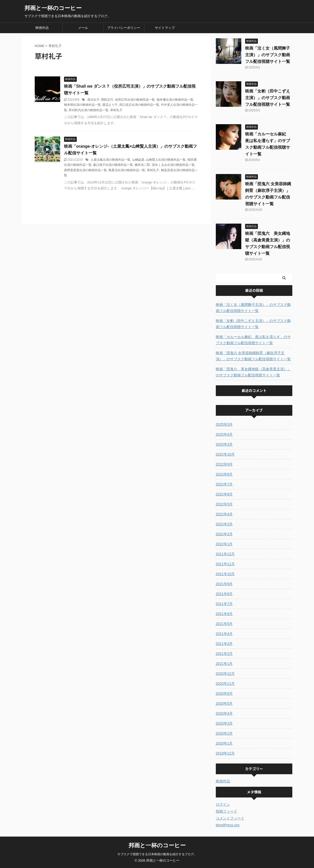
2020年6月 (224, 693)
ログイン (223, 804)
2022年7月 (224, 484)
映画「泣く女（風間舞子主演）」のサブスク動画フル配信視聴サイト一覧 (268, 55)
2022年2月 (224, 534)
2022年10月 (225, 454)
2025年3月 (224, 444)
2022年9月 (224, 464)
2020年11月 (225, 684)
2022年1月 (224, 544)
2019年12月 (225, 753)
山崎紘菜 (138, 160)
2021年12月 (225, 554)
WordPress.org (228, 825)
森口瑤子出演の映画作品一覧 (113, 165)
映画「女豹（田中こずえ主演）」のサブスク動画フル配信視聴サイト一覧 (268, 98)
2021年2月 (224, 654)
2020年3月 (224, 723)
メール (83, 28)
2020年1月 (224, 743)
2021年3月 (224, 644)
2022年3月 (224, 524)
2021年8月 (224, 594)
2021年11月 (225, 564)
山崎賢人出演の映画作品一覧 (166, 160)
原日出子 (93, 100)
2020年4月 (224, 713)
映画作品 (42, 28)
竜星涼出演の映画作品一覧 (127, 170)
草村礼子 (116, 110)
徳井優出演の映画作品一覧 (175, 100)
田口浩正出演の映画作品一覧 (139, 105)
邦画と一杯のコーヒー (53, 8)
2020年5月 (224, 703)
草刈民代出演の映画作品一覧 (89, 110)
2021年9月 (224, 584)
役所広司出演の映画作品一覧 (135, 100)
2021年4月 (224, 634)
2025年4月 (224, 434)
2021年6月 (224, 614)
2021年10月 (225, 574)
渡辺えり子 (110, 105)
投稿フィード (227, 811)
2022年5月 (224, 504)
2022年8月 (224, 474)
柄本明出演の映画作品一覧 (82, 105)
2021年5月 (224, 624)
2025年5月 (224, 424)
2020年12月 (225, 674)
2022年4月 (224, 514)
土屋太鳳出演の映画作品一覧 (110, 160)
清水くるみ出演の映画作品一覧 (173, 165)
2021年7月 (224, 604)
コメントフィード (230, 818)
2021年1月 (224, 664)
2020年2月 (224, 733)
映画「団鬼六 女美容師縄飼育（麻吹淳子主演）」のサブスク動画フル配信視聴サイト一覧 (253, 356)
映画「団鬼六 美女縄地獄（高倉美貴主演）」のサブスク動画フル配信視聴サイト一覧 (253, 372)
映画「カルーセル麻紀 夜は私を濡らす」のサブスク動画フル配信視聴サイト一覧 (253, 340)
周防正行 (107, 100)
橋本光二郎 (142, 165)
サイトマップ (165, 28)
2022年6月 (224, 494)
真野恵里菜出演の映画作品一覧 (85, 170)
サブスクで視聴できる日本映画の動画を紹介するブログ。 (157, 854)
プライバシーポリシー (124, 28)
